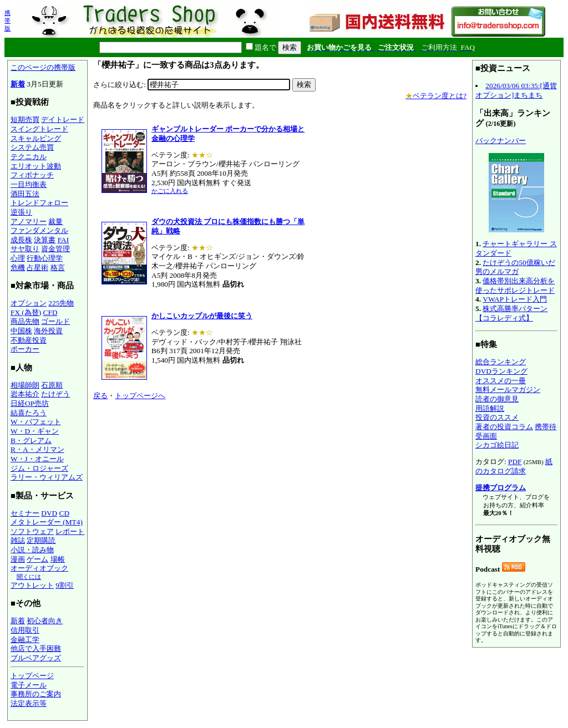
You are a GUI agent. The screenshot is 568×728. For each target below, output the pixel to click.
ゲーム (37, 559)
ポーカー (25, 349)
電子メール (29, 685)
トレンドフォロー (39, 203)
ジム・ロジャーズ (39, 468)
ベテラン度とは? (436, 96)
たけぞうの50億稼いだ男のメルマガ (515, 267)
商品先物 (25, 321)
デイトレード (63, 119)
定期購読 (41, 540)
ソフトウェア (32, 531)
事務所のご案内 (36, 694)
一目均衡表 (29, 184)
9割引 (65, 585)
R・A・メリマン (37, 449)
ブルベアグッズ (36, 658)
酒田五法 (25, 194)
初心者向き (45, 621)
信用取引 (25, 630)
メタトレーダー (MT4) (47, 522)
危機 (18, 268)
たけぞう (55, 394)
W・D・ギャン (35, 431)
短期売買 (25, 119)
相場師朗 (25, 385)
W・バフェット (36, 422)
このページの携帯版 (43, 67)
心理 (18, 258)
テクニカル (29, 157)
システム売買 (32, 147)
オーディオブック (39, 568)
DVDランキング (501, 371)
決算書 (45, 240)
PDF (515, 462)
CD (65, 513)
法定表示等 (29, 703)
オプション (29, 303)
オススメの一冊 (501, 381)
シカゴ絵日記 (497, 445)
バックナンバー (501, 141)
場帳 (58, 559)
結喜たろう (29, 413)
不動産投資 (29, 340)
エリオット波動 (36, 166)
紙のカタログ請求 (514, 466)
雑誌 (18, 540)
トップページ (32, 676)
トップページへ (140, 396)
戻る (100, 396)
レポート (70, 531)
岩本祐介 (25, 394)
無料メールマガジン (508, 390)
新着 (18, 84)
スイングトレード (39, 129)
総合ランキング (501, 362)
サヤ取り (25, 249)
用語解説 (490, 408)
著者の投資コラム (504, 427)
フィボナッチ (32, 175)
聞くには (29, 577)
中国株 (21, 331)
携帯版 (7, 21)
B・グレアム (31, 441)
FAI (64, 240)
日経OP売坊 (30, 403)
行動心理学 (45, 258)
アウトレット (32, 585)
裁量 (55, 222)
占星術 (37, 268)
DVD (49, 513)
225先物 (61, 303)
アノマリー (29, 222)
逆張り (21, 212)
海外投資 (48, 331)
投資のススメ (497, 417)
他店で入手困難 (36, 648)
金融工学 (25, 640)
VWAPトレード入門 (515, 299)
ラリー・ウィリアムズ (47, 477)
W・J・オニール (37, 459)
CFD (50, 312)
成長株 (21, 240)
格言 (58, 268)
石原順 (52, 385)
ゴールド (55, 321)
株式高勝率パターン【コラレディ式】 (511, 313)
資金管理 (55, 249)
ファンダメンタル (39, 230)
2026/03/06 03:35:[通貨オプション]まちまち (516, 90)
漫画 (18, 559)
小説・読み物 (32, 550)
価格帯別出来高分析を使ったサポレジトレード (515, 286)
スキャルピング (36, 138)
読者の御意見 (497, 399)
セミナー (25, 513)
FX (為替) (26, 312)
